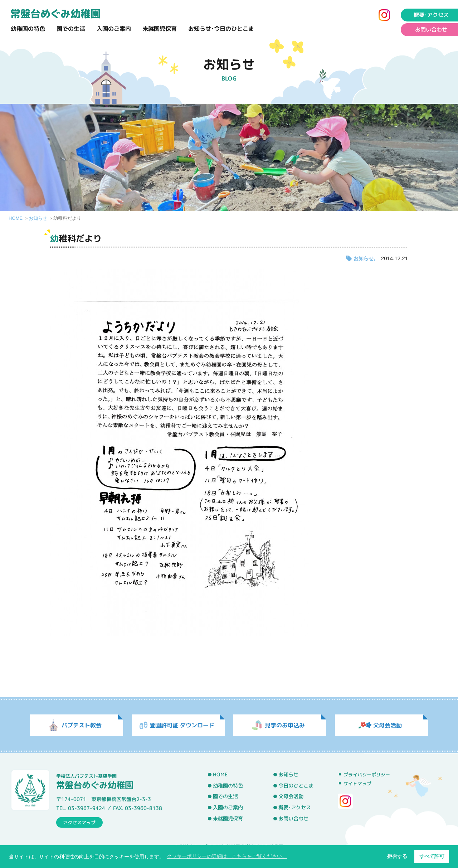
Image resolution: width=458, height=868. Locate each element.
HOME (16, 218)
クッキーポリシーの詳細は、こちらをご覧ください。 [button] (227, 856)
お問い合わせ (293, 818)
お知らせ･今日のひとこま (221, 29)
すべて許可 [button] (432, 856)
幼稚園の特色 (28, 29)
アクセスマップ (79, 822)
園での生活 (71, 29)
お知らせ (38, 218)
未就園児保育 (160, 29)
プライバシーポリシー (367, 775)
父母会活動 (291, 796)
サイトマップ (357, 784)
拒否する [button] (397, 856)
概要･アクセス (295, 808)
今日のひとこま (296, 785)
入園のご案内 (114, 29)
